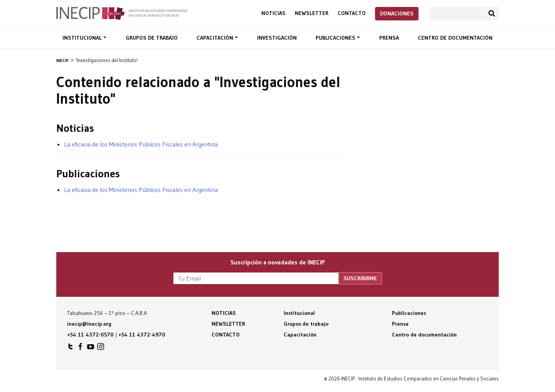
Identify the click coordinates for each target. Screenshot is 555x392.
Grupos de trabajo (152, 38)
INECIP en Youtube (91, 348)
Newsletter (312, 13)
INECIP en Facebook (81, 348)
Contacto (352, 13)
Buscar (492, 13)
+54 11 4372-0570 (90, 335)
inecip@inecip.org (89, 324)
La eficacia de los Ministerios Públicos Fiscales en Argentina (141, 144)
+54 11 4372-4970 (142, 335)
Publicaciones (336, 38)
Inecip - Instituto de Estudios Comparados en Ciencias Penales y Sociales (122, 13)
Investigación (277, 38)
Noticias (273, 13)
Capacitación (216, 38)
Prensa (389, 38)
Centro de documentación (455, 38)
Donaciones (397, 13)
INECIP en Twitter (71, 348)
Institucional (83, 38)
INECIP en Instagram (101, 348)
